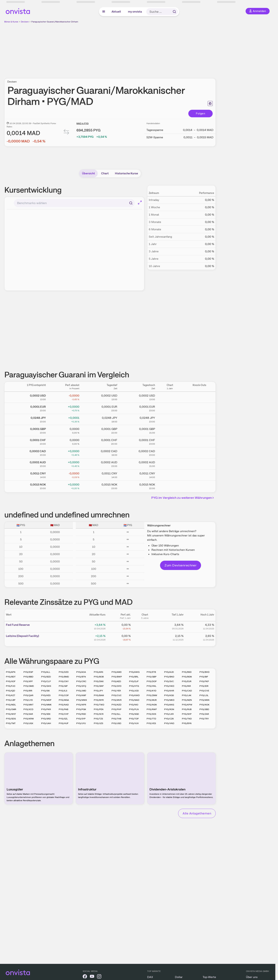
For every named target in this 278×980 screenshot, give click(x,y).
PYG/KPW (187, 705)
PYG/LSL (204, 695)
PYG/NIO (134, 705)
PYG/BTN (81, 677)
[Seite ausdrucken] (210, 103)
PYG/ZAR (204, 714)
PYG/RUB (187, 709)
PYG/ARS (98, 672)
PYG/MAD (134, 700)
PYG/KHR (169, 691)
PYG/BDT (11, 677)
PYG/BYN (187, 723)
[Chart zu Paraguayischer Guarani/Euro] (170, 408)
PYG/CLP (46, 681)
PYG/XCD (28, 709)
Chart (105, 173)
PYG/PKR (46, 709)
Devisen (25, 22)
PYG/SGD (134, 714)
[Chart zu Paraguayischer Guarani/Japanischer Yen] (170, 419)
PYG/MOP (46, 700)
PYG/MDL (11, 705)
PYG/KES (46, 695)
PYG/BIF (204, 677)
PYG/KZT (11, 695)
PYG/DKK (99, 681)
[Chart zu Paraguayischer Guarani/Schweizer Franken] (170, 441)
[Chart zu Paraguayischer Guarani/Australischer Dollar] (170, 463)
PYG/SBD (204, 709)
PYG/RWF (152, 709)
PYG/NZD (116, 705)
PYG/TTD (151, 719)
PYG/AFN (11, 672)
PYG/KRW (29, 719)
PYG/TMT (11, 723)
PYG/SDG (11, 719)
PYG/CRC (81, 681)
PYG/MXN (204, 700)
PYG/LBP (11, 700)
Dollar (179, 977)
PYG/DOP (152, 681)
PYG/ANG (169, 705)
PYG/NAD (64, 705)
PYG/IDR (204, 686)
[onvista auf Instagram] (99, 977)
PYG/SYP (81, 719)
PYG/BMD (64, 677)
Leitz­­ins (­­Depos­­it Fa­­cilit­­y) (22, 636)
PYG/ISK (45, 691)
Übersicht (88, 173)
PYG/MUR (152, 700)
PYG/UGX (28, 723)
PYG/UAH (46, 723)
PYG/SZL (63, 719)
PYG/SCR (99, 714)
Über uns (252, 977)
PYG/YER (116, 691)
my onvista (135, 12)
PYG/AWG (134, 672)
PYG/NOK (204, 705)
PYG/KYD (151, 691)
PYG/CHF (64, 714)
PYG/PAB (63, 709)
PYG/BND (169, 677)
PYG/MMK (46, 705)
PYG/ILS (63, 691)
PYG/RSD (81, 714)
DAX (150, 977)
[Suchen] (131, 203)
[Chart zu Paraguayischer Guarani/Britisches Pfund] (170, 430)
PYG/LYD (28, 700)
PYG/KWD (134, 695)
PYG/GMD (29, 686)
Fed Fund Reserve (18, 625)
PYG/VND (169, 723)
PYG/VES (151, 723)
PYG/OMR (11, 709)
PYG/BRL (134, 677)
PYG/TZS (98, 719)
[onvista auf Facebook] (85, 977)
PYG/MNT (28, 705)
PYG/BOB (99, 677)
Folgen (200, 113)
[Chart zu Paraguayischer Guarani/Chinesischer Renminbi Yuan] (170, 474)
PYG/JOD (134, 691)
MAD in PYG (82, 123)
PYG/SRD (46, 719)
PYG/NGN (152, 705)
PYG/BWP (117, 677)
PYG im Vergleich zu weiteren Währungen (183, 498)
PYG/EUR (187, 681)
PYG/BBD (28, 677)
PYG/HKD (169, 686)
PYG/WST (11, 714)
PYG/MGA (64, 700)
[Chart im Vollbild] (140, 202)
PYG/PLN (134, 709)
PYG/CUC (117, 695)
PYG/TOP (134, 719)
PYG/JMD (81, 691)
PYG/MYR (99, 700)
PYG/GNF (99, 686)
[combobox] (74, 203)
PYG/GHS (46, 686)
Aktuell (116, 12)
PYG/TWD (99, 705)
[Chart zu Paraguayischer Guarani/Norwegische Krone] (170, 486)
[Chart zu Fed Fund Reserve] (145, 626)
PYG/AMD (117, 672)
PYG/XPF (28, 681)
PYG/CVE (204, 691)
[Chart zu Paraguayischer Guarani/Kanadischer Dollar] (170, 452)
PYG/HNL (152, 686)
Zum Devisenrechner (181, 565)
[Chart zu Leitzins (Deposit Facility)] (145, 637)
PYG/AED (116, 681)
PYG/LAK (187, 695)
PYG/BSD (187, 672)
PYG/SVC (169, 681)
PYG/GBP (152, 677)
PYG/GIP (63, 686)
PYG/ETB (151, 672)
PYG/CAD (187, 691)
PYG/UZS (98, 723)
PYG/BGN (187, 677)
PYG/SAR (28, 714)
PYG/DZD (64, 672)
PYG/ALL (46, 672)
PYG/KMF (81, 695)
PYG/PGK (81, 709)
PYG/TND (187, 719)
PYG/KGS (169, 695)
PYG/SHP (187, 714)
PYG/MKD (169, 700)
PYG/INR (186, 686)
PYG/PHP (116, 709)
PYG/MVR (117, 700)
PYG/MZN (187, 700)
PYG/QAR (28, 695)
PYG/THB (116, 719)
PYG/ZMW (152, 695)
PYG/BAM (99, 695)
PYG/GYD (116, 686)
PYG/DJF (134, 681)
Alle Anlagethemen (197, 813)
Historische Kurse (126, 173)
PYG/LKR (169, 714)
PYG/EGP (28, 672)
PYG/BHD (204, 672)
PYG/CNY (64, 681)
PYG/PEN (99, 709)
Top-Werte (209, 977)
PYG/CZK (169, 719)
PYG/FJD (11, 686)
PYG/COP (64, 695)
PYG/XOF (11, 681)
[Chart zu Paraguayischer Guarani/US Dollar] (170, 397)
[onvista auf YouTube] (92, 977)
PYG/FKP (204, 681)
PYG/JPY (98, 691)
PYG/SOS (151, 714)
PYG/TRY (204, 719)
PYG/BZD (46, 677)
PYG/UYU (81, 723)
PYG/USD (116, 723)
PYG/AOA (81, 672)
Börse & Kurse (11, 22)
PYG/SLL (116, 714)
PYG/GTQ (81, 686)
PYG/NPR (81, 705)
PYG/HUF (64, 723)
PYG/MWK (82, 700)
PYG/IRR (28, 691)
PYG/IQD (10, 691)
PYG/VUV (134, 723)
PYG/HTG (134, 686)
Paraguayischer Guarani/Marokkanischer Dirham (55, 22)
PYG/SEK (46, 714)
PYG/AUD (169, 672)
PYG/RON (169, 709)
